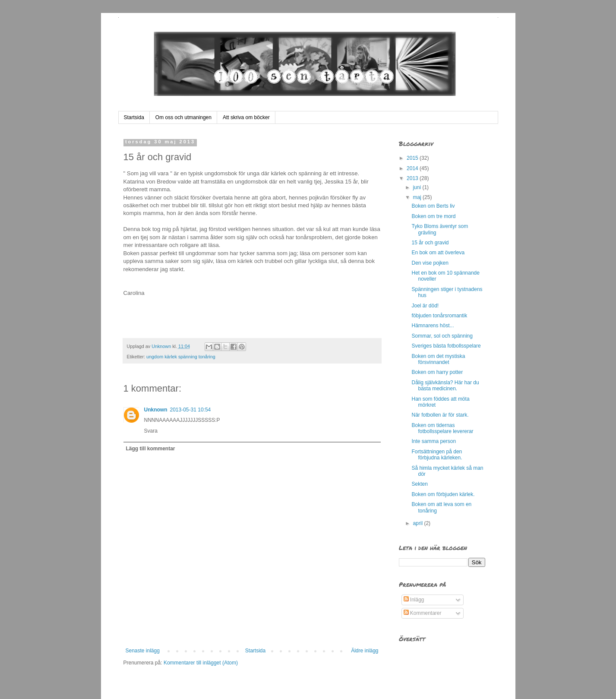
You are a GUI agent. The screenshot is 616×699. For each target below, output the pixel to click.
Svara (151, 431)
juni (417, 187)
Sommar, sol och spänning (442, 336)
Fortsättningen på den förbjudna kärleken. (437, 455)
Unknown (156, 410)
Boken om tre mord (433, 216)
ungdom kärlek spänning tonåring (181, 357)
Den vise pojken (430, 263)
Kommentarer (423, 613)
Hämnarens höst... (433, 326)
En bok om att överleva (438, 253)
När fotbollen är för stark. (440, 415)
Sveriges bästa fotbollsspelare (446, 346)
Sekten (419, 484)
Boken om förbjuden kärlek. (443, 494)
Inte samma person (434, 441)
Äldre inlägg (365, 651)
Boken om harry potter (437, 372)
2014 (413, 168)
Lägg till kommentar (151, 449)
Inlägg (414, 600)
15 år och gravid (430, 243)
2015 (413, 158)
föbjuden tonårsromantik (439, 316)
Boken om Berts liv (433, 206)
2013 (413, 178)
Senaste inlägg (143, 651)
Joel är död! (425, 306)
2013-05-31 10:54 (191, 410)
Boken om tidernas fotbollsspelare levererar (442, 428)
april (418, 523)
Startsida (134, 117)
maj (418, 197)
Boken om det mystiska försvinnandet (438, 359)
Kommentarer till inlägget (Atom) (201, 663)
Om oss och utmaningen (183, 117)
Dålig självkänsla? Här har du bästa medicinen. (445, 386)
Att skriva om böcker (246, 117)
